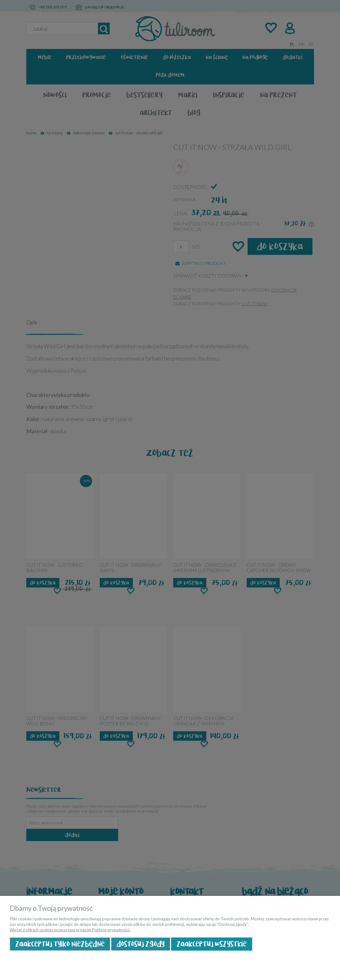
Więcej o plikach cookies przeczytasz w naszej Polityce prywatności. (70, 930)
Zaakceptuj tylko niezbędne (60, 944)
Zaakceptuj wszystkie (212, 944)
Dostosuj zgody (141, 944)
